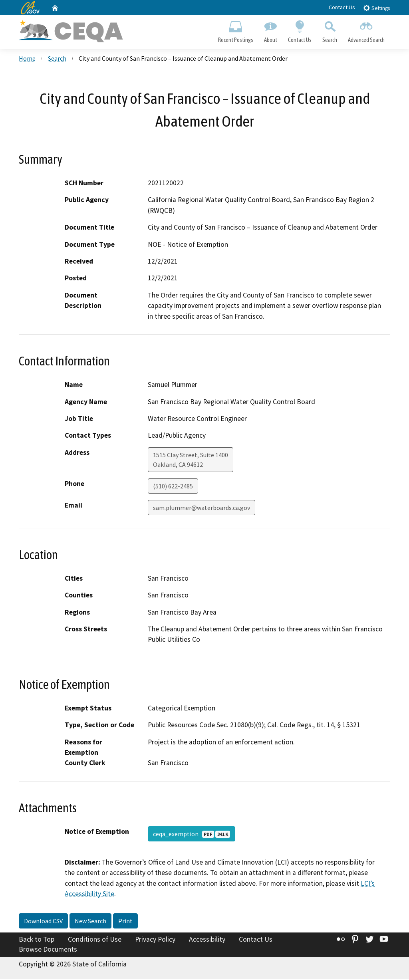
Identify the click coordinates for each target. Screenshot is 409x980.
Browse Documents (48, 950)
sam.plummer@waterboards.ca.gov (202, 509)
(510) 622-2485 (173, 487)
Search (330, 30)
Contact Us (342, 7)
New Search (90, 922)
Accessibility (207, 940)
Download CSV (43, 922)
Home (27, 60)
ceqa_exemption (192, 835)
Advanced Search (366, 30)
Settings (376, 8)
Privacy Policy (155, 940)
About (270, 30)
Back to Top (37, 940)
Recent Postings (235, 30)
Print (125, 922)
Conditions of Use (95, 940)
